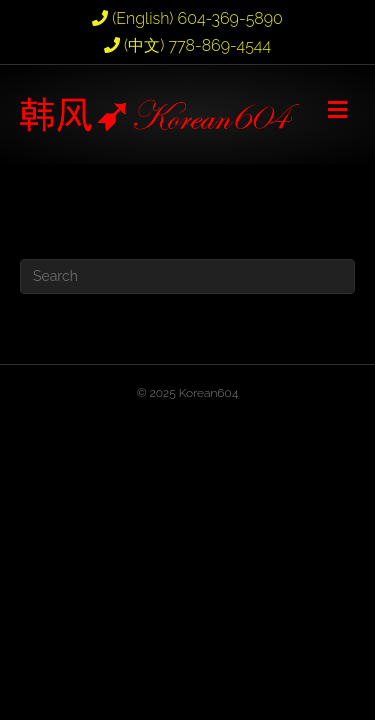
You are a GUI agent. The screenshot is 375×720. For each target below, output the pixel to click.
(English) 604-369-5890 (187, 18)
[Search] (187, 276)
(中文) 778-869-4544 (187, 45)
